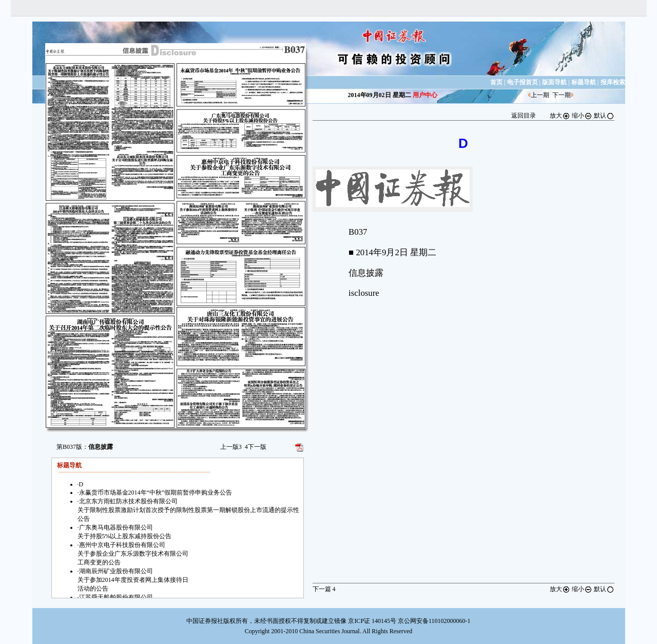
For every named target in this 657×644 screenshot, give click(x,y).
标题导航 (584, 82)
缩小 (582, 116)
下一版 (256, 447)
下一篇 (324, 589)
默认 (604, 116)
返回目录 (524, 116)
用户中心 (425, 95)
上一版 (231, 447)
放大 (560, 116)
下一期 (562, 95)
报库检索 (613, 82)
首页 (496, 82)
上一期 (540, 95)
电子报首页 (523, 82)
